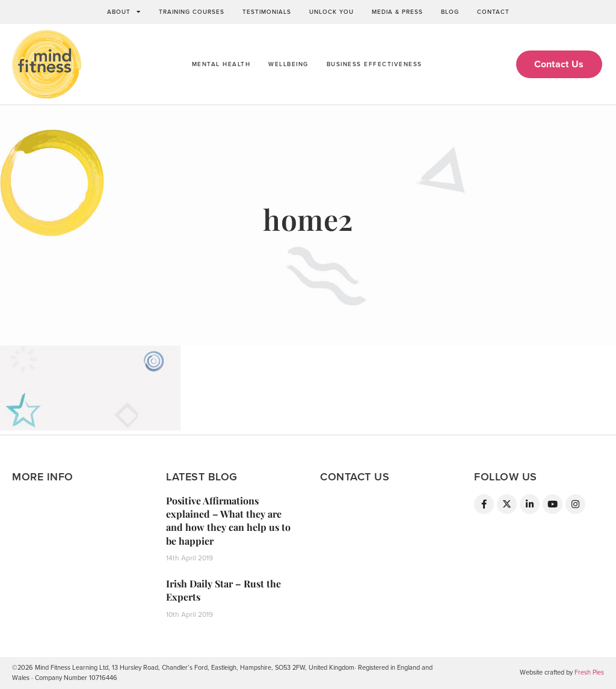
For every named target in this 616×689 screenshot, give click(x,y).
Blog (450, 12)
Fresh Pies (589, 672)
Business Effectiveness (374, 64)
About (124, 12)
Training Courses (192, 12)
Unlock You (331, 12)
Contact (493, 12)
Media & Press (397, 12)
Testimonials (267, 12)
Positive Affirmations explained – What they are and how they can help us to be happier (228, 521)
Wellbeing (288, 64)
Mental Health (221, 64)
